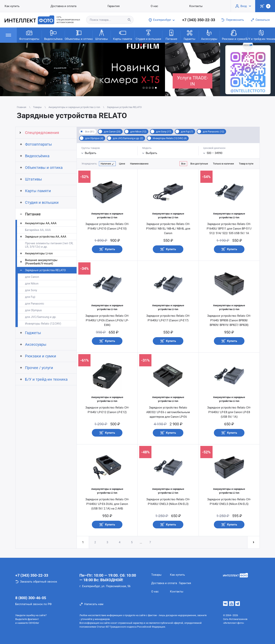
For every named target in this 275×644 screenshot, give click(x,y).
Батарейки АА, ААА (38, 230)
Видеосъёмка (53, 35)
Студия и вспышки (148, 35)
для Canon (32, 277)
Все (183, 164)
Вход (244, 6)
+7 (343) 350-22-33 (199, 20)
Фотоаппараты (29, 35)
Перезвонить (235, 20)
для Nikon (32, 284)
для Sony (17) (164, 132)
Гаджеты (190, 35)
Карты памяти (123, 35)
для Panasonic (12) (214, 132)
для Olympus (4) (94, 138)
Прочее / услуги (39, 368)
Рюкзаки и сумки (234, 35)
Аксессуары (209, 35)
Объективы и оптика (79, 35)
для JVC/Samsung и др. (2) (128, 138)
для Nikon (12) (138, 132)
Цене (122, 164)
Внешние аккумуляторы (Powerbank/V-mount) (41, 262)
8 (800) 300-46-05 (31, 598)
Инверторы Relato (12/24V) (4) (170, 138)
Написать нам (94, 604)
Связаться (263, 20)
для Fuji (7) (187, 132)
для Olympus (33, 310)
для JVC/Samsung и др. (41, 317)
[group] (82, 69)
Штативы (102, 35)
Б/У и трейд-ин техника (261, 35)
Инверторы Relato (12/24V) (43, 324)
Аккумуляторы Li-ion (39, 253)
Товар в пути (246, 164)
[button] (144, 88)
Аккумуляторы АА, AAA (41, 223)
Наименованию (139, 164)
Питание (171, 35)
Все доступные (199, 164)
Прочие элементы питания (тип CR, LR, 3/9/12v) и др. (49, 245)
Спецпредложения (42, 133)
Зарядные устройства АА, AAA (46, 237)
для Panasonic (35, 304)
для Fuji (30, 297)
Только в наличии (223, 164)
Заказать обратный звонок (39, 582)
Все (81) (90, 132)
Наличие (106, 164)
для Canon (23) (112, 132)
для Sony (31, 290)
